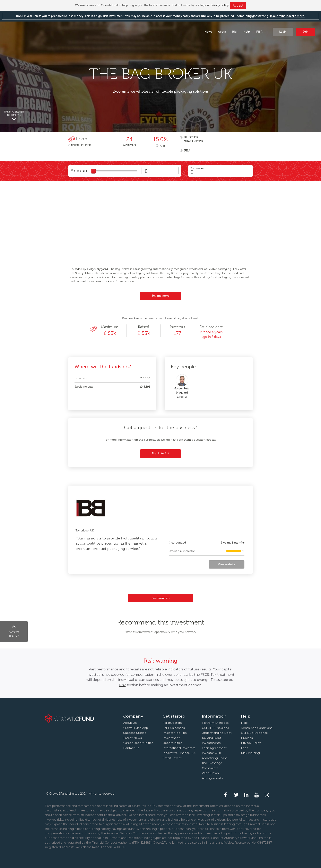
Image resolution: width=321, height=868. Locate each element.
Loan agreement (214, 748)
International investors (179, 748)
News (208, 32)
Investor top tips (175, 733)
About (222, 32)
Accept (238, 5)
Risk (235, 32)
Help (247, 32)
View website (227, 564)
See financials (161, 598)
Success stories (135, 733)
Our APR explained (215, 728)
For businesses (174, 728)
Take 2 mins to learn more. (287, 16)
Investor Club (211, 753)
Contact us (131, 748)
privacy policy (220, 5)
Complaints (210, 768)
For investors (172, 723)
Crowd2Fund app (136, 728)
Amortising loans (215, 758)
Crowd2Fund (36, 31)
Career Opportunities (138, 743)
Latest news (133, 738)
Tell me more (161, 296)
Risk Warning (250, 753)
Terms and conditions (257, 728)
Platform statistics (215, 723)
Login (283, 32)
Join (305, 32)
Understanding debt (217, 733)
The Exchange (212, 763)
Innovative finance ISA (179, 753)
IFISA (259, 32)
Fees (245, 748)
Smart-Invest (172, 758)
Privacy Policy (251, 743)
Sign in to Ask (160, 453)
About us (130, 723)
